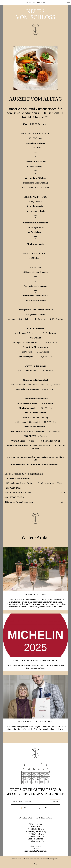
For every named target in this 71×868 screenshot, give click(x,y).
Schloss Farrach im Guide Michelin (36, 667)
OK (36, 864)
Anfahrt (36, 855)
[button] (69, 2)
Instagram (44, 824)
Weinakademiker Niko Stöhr (35, 728)
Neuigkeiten (35, 853)
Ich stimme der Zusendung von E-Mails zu (37, 815)
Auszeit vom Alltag (35, 102)
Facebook (26, 824)
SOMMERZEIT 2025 (35, 601)
